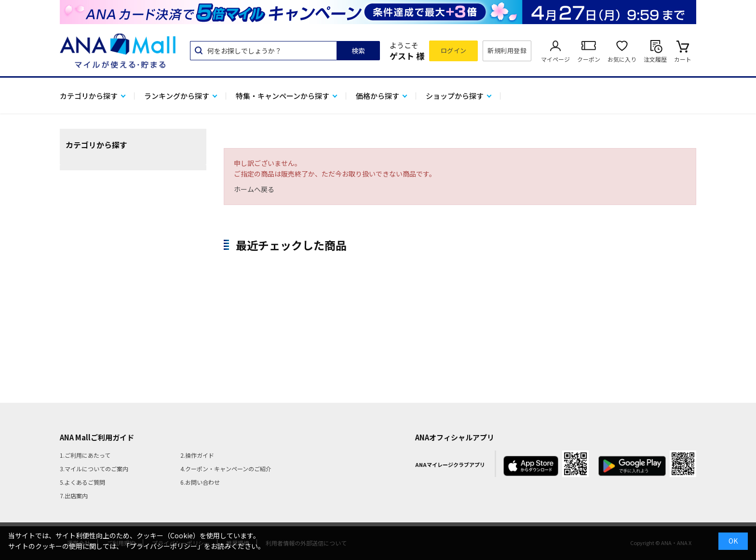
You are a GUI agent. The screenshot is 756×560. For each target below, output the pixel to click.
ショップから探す (455, 96)
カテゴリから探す (89, 96)
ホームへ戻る (254, 189)
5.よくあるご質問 (82, 482)
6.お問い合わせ (200, 482)
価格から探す (378, 96)
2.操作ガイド (197, 455)
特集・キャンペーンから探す (283, 96)
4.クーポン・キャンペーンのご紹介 (226, 469)
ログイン (454, 50)
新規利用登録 (507, 50)
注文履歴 (655, 59)
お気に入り (622, 59)
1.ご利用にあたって (85, 455)
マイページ (555, 59)
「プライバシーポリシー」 (163, 546)
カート (683, 59)
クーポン (589, 59)
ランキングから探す (177, 96)
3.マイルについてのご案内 (94, 469)
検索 (358, 51)
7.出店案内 (74, 496)
